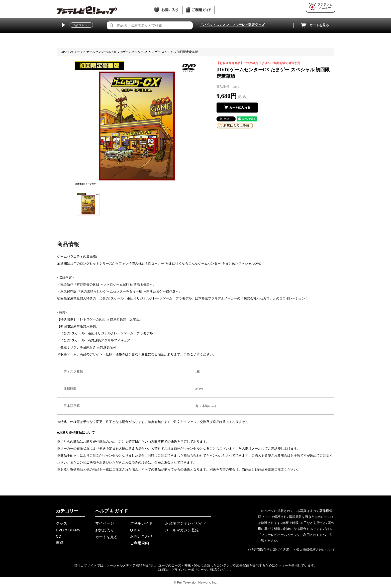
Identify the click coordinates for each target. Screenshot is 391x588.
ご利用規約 (140, 543)
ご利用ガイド (141, 523)
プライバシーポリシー (188, 570)
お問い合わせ (141, 536)
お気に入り (105, 530)
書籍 (60, 542)
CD (59, 536)
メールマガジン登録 (182, 530)
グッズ (61, 523)
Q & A (135, 530)
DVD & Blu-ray (68, 530)
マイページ (105, 523)
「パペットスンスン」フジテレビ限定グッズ (232, 25)
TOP (62, 52)
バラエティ (75, 52)
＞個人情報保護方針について (314, 550)
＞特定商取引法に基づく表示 (268, 550)
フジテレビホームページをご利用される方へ (293, 535)
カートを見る (314, 25)
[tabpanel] (137, 123)
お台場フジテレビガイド (186, 523)
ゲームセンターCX (99, 52)
